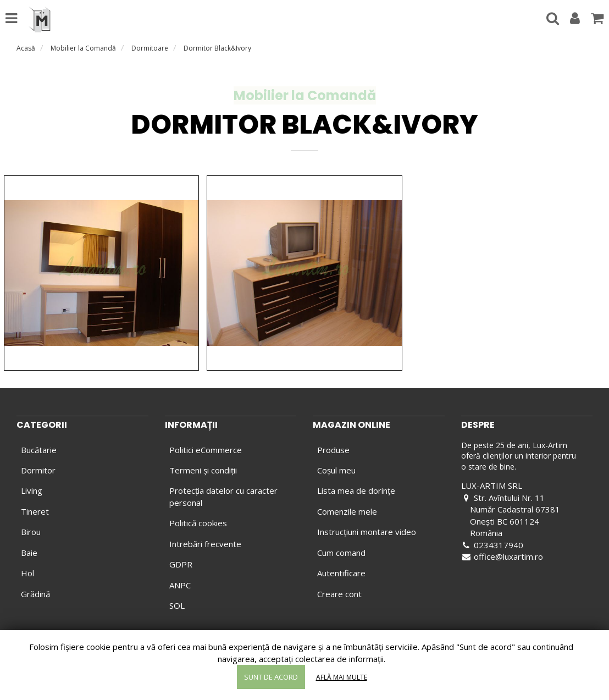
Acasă (26, 48)
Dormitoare (150, 48)
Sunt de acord (271, 677)
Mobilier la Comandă (83, 48)
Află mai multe (342, 677)
